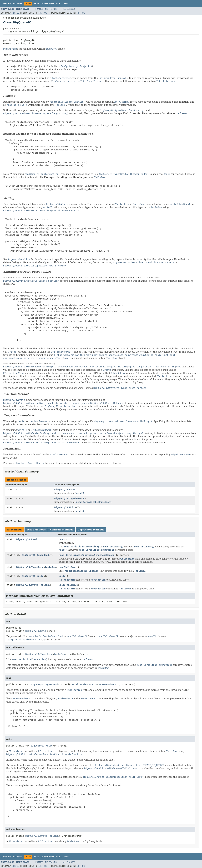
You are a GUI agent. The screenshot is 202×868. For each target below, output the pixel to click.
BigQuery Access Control (31, 463)
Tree (36, 4)
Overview (6, 4)
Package (18, 4)
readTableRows (68, 567)
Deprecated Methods (91, 530)
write (62, 576)
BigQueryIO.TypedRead (68, 498)
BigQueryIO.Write (65, 507)
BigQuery (52, 49)
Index (59, 4)
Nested (15, 13)
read (61, 539)
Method (43, 13)
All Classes (69, 9)
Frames (39, 9)
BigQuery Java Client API (113, 78)
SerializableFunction (79, 555)
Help (66, 4)
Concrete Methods (62, 530)
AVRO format (122, 102)
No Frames (51, 9)
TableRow (50, 567)
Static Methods (36, 530)
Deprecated (47, 4)
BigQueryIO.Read (65, 490)
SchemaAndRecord (104, 555)
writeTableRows (68, 585)
